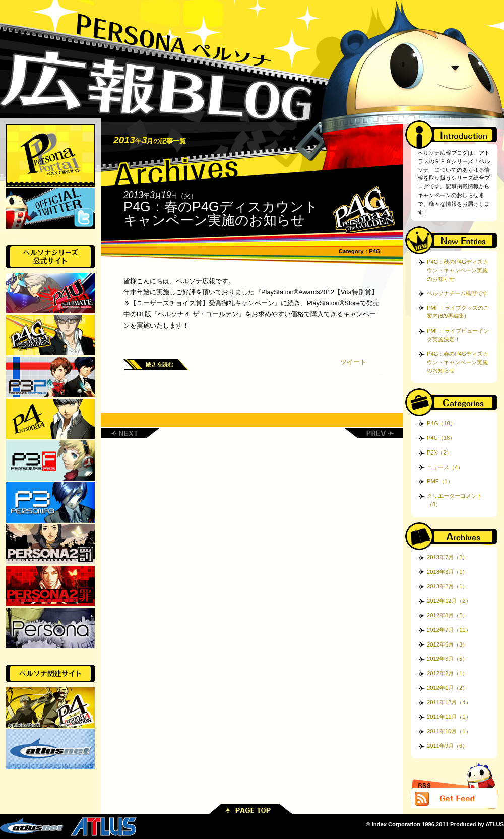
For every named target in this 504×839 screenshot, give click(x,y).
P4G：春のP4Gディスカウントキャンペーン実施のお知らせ (221, 213)
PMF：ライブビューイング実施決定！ (458, 335)
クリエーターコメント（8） (455, 500)
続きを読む (156, 365)
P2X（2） (439, 453)
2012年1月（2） (447, 688)
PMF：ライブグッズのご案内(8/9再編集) (458, 312)
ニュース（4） (445, 467)
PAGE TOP (251, 809)
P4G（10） (441, 423)
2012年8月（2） (447, 615)
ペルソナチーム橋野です (457, 293)
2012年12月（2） (449, 601)
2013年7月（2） (447, 557)
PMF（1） (440, 481)
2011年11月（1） (449, 717)
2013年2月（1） (447, 586)
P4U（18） (441, 438)
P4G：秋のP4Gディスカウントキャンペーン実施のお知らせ (458, 270)
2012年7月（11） (449, 630)
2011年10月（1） (449, 731)
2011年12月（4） (449, 702)
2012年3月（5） (447, 659)
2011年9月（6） (447, 746)
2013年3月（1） (447, 572)
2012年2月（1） (447, 673)
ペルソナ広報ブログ (252, 59)
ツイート (353, 362)
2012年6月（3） (447, 644)
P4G (375, 251)
